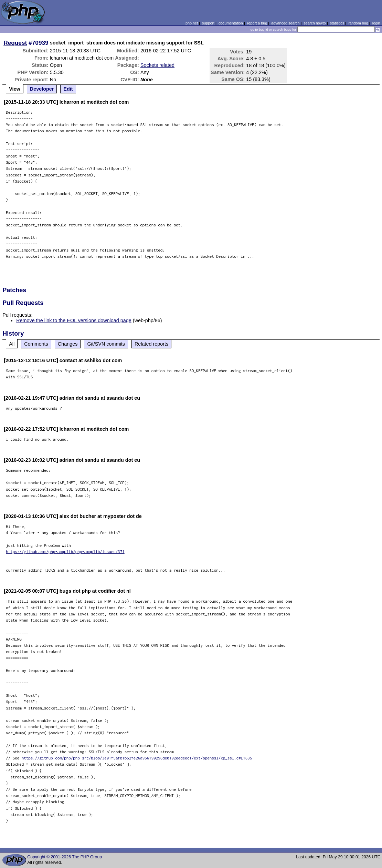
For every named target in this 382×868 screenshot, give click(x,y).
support (208, 23)
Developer (42, 89)
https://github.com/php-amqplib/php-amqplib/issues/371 (65, 552)
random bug (358, 23)
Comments (36, 344)
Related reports (151, 344)
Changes (68, 344)
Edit (68, 89)
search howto (315, 23)
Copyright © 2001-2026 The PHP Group (65, 857)
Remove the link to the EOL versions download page (74, 320)
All (12, 344)
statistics (337, 23)
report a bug (257, 23)
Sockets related (157, 65)
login (376, 23)
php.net (192, 23)
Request (15, 43)
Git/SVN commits (106, 344)
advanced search (285, 23)
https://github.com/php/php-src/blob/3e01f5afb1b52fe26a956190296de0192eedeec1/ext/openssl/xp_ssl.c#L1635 (137, 758)
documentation (231, 23)
